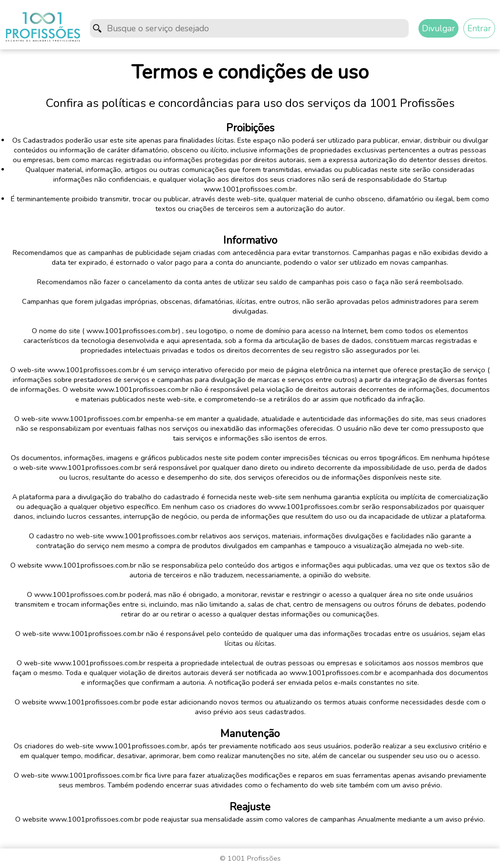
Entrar (479, 28)
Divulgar (438, 28)
